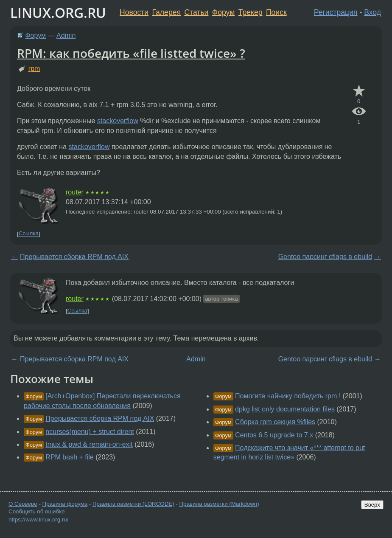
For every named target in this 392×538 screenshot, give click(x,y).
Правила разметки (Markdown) (219, 504)
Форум (223, 12)
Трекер (251, 12)
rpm (34, 69)
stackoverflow (118, 121)
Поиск (276, 12)
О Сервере (23, 504)
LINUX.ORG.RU (58, 13)
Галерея (167, 12)
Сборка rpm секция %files (275, 422)
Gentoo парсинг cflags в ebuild (325, 257)
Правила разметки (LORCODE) (133, 504)
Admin (66, 35)
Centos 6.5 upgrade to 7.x (274, 435)
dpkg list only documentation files (285, 409)
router (75, 192)
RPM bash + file (69, 457)
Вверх (372, 505)
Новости (134, 12)
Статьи (196, 12)
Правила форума (65, 504)
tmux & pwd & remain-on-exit (89, 444)
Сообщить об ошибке (37, 511)
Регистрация (336, 12)
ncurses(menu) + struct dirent (90, 432)
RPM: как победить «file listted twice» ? (131, 53)
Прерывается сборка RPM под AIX (74, 257)
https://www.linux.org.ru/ (38, 520)
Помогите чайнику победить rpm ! (288, 396)
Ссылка (29, 234)
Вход (372, 12)
